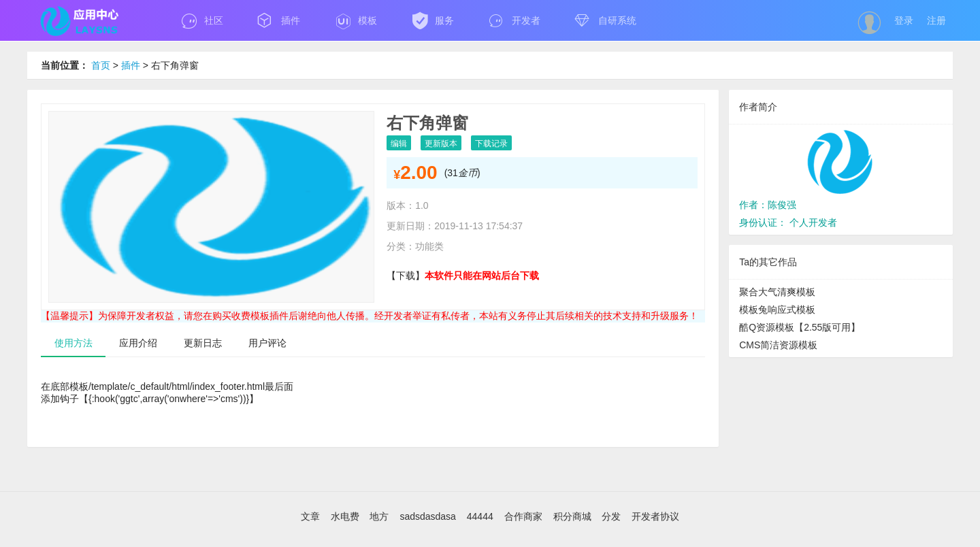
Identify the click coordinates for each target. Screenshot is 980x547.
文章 (312, 516)
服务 (432, 20)
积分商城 (574, 516)
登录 (904, 20)
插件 (279, 20)
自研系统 (605, 20)
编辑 (399, 144)
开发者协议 (655, 516)
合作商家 (525, 516)
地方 (380, 516)
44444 (481, 516)
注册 (936, 20)
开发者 (514, 20)
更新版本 (441, 144)
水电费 (346, 516)
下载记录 (491, 144)
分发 (612, 516)
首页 (101, 65)
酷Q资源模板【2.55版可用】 (800, 327)
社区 (202, 20)
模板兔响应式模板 (777, 310)
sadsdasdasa (429, 516)
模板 (356, 20)
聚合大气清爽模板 (777, 292)
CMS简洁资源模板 (778, 345)
